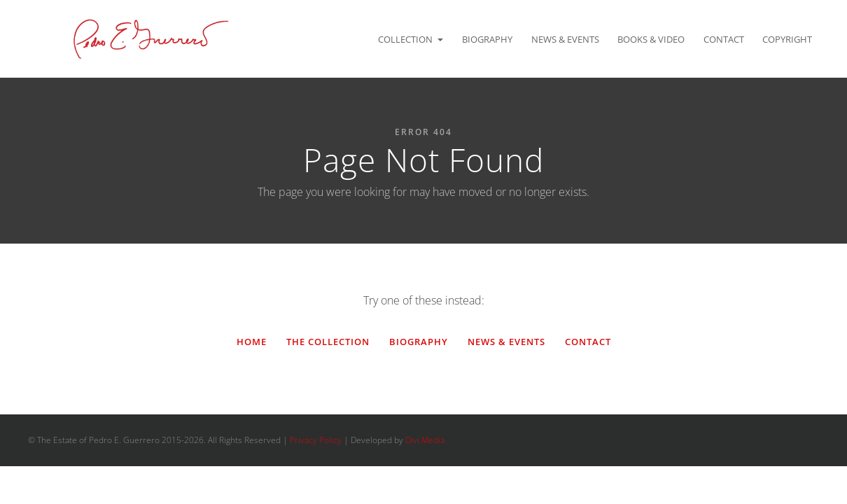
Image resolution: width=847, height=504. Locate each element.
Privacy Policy (316, 440)
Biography (487, 39)
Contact (724, 39)
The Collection (328, 342)
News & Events (565, 39)
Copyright (787, 39)
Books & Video (651, 39)
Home (252, 342)
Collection (405, 39)
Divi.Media (425, 440)
